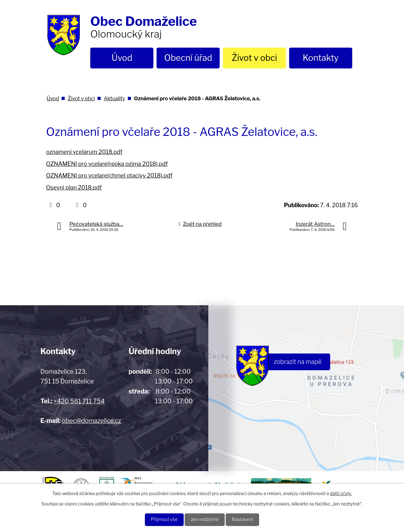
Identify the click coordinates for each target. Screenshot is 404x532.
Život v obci (254, 58)
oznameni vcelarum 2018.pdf (84, 152)
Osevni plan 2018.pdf (74, 187)
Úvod (122, 58)
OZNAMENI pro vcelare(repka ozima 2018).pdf (107, 164)
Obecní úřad (188, 58)
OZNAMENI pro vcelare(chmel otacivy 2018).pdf (109, 175)
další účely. (341, 492)
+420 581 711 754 (79, 401)
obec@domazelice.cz (91, 421)
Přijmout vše (160, 519)
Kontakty (321, 58)
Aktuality (115, 98)
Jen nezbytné (205, 519)
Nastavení (246, 519)
